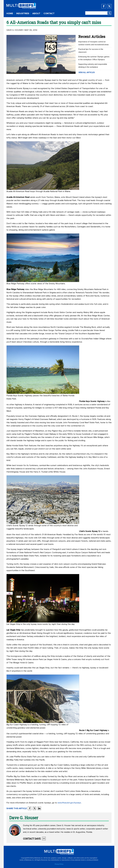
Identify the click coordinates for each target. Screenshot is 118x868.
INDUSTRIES (23, 13)
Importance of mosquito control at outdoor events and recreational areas (94, 43)
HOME (10, 13)
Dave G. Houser (15, 30)
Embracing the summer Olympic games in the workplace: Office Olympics (94, 58)
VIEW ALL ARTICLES (87, 72)
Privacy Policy (59, 864)
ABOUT (36, 13)
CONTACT (49, 13)
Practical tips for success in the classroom (91, 51)
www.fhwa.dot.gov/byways (69, 803)
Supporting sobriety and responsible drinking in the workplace (93, 66)
